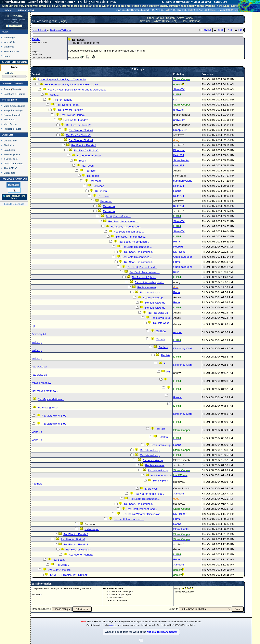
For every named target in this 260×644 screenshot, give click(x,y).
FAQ (175, 21)
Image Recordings (13, 110)
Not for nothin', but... (144, 277)
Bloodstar (179, 150)
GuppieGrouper (183, 257)
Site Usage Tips (12, 154)
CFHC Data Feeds (13, 163)
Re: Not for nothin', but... (149, 282)
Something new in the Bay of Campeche (62, 79)
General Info (10, 141)
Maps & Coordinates (14, 106)
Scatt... (54, 95)
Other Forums (156, 18)
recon (83, 161)
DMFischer (180, 252)
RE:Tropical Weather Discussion (141, 514)
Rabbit (36, 39)
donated (113, 625)
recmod (178, 332)
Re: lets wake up (147, 287)
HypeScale (8, 73)
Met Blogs (9, 47)
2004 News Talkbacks (60, 30)
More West (152, 489)
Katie (176, 272)
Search (7, 56)
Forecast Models (12, 115)
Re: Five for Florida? (68, 105)
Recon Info (9, 119)
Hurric (177, 242)
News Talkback (39, 30)
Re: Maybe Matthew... (45, 391)
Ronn (177, 292)
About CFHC (10, 168)
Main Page (9, 37)
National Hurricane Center (162, 632)
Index (218, 30)
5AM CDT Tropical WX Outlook (69, 575)
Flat (239, 30)
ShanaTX (179, 89)
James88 (179, 494)
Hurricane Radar (12, 129)
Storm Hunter (181, 160)
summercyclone (183, 181)
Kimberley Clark (183, 348)
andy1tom (179, 110)
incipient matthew (161, 475)
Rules (183, 21)
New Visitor (27, 10)
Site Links (9, 145)
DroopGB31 (180, 130)
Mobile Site (10, 173)
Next (229, 30)
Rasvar (178, 397)
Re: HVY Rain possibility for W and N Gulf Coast (77, 90)
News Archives (11, 51)
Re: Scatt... (60, 560)
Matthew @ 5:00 (48, 408)
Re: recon (88, 166)
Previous (206, 30)
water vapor (92, 529)
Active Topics (185, 18)
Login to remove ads (14, 204)
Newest (16, 89)
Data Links (9, 150)
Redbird (178, 247)
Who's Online (162, 21)
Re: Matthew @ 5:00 (54, 416)
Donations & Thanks (14, 94)
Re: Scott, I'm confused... (123, 221)
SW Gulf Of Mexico (59, 570)
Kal (175, 100)
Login (7, 10)
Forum (7, 89)
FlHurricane (14, 16)
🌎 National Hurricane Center (14, 197)
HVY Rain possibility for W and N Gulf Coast (71, 85)
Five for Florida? (63, 100)
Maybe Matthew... (42, 383)
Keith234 (179, 155)
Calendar (194, 21)
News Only (9, 42)
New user (146, 21)
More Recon (10, 124)
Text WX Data (11, 159)
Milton (168, 10)
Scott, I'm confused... (118, 216)
